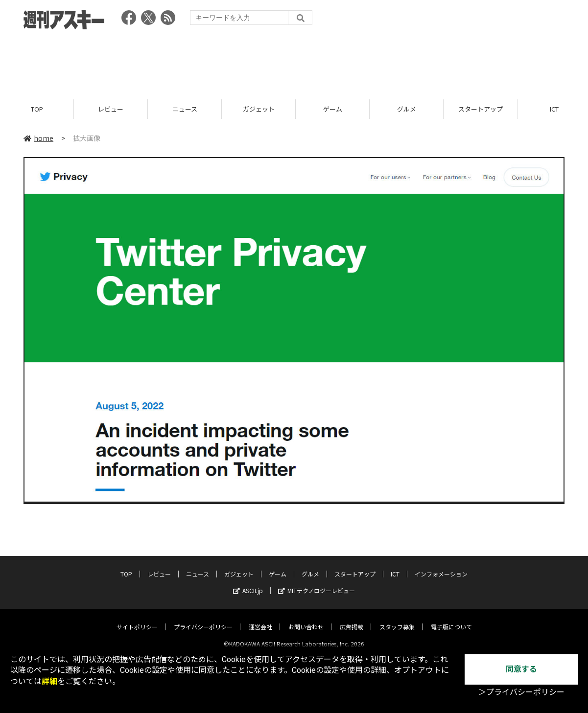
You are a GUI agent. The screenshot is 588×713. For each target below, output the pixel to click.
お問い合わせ (306, 619)
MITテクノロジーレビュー (317, 583)
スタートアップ (481, 109)
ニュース (185, 109)
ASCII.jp (248, 583)
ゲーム (333, 109)
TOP (37, 109)
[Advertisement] (294, 61)
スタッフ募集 (397, 619)
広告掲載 (352, 619)
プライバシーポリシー (203, 619)
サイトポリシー (137, 619)
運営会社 (260, 619)
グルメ (407, 109)
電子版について (451, 619)
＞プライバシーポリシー (521, 692)
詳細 (49, 681)
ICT (395, 566)
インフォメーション (441, 566)
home (38, 138)
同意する (521, 669)
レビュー (111, 109)
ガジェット (259, 109)
